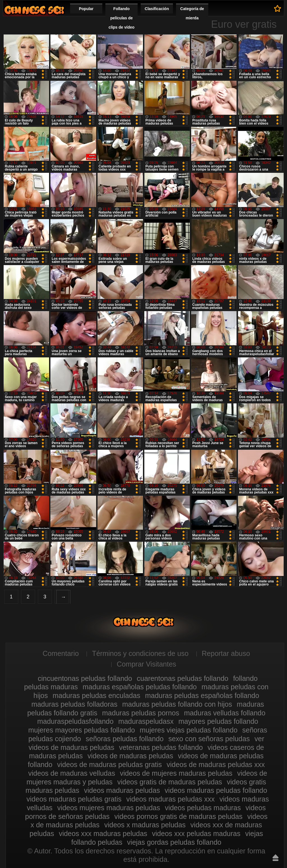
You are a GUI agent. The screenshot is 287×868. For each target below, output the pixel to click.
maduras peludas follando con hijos (177, 704)
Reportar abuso (226, 653)
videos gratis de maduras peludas (170, 782)
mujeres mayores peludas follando (82, 730)
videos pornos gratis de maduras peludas (178, 816)
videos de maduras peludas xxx (216, 764)
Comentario (61, 653)
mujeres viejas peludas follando (188, 730)
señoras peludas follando (125, 739)
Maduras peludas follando (34, 10)
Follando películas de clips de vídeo (121, 18)
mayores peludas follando (218, 721)
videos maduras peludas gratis (74, 799)
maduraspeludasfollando (75, 721)
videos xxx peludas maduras (196, 833)
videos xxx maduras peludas (103, 833)
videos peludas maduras (203, 808)
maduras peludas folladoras (74, 704)
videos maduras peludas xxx (171, 799)
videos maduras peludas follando (216, 790)
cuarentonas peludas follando (183, 678)
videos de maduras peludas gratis (110, 764)
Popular (86, 9)
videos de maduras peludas (130, 756)
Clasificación (157, 9)
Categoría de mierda (192, 13)
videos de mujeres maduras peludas (176, 773)
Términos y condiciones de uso (140, 653)
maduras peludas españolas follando (202, 695)
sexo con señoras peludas (209, 739)
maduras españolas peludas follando (140, 687)
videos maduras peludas (122, 790)
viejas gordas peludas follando (174, 842)
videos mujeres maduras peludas (109, 808)
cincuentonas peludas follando (85, 678)
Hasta (276, 858)
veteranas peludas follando (161, 747)
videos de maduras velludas (72, 773)
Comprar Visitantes (146, 664)
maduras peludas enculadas (97, 695)
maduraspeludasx (146, 721)
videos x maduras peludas (145, 825)
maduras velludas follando (224, 713)
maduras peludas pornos (141, 713)
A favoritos (278, 8)
